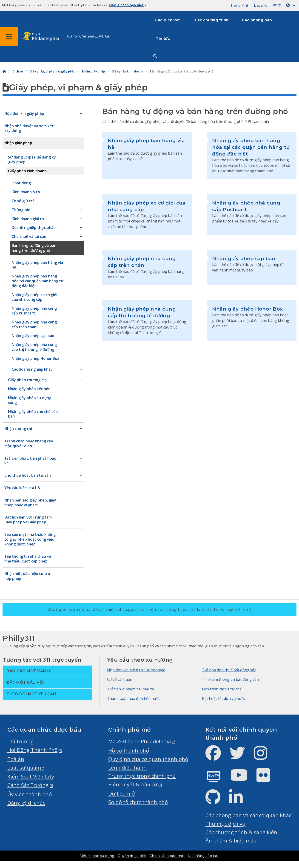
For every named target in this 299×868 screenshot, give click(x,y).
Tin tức (163, 39)
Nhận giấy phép (94, 71)
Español (261, 5)
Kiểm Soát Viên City (31, 777)
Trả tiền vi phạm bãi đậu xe (131, 689)
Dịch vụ (18, 71)
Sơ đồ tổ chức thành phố (138, 802)
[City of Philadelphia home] (43, 36)
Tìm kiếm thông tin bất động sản (230, 679)
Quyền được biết (132, 856)
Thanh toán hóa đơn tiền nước (134, 698)
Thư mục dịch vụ (225, 824)
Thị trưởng (20, 741)
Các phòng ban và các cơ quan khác (248, 815)
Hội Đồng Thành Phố (32, 750)
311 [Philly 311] (6, 646)
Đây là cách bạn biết (128, 5)
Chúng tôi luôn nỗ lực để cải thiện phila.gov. (149, 610)
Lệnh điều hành (127, 768)
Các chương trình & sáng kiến (241, 832)
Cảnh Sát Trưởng (28, 785)
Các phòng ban (257, 20)
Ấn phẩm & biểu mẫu (231, 841)
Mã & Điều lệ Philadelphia (140, 741)
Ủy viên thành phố (30, 794)
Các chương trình (212, 20)
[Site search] (155, 56)
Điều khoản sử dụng (97, 856)
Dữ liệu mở (122, 794)
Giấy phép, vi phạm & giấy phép (53, 71)
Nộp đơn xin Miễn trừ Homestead (136, 670)
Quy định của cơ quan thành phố (148, 759)
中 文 (277, 5)
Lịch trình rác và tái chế (222, 689)
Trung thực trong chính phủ (142, 776)
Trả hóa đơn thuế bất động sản (229, 670)
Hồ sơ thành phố (129, 751)
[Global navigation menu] (9, 37)
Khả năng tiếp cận (204, 856)
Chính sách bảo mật (167, 856)
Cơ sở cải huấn (120, 679)
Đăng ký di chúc (26, 803)
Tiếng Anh (240, 5)
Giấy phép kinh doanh (127, 71)
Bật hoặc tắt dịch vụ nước (224, 698)
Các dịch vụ (167, 20)
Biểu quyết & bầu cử (133, 784)
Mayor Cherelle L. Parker (89, 36)
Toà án (16, 759)
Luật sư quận (23, 768)
